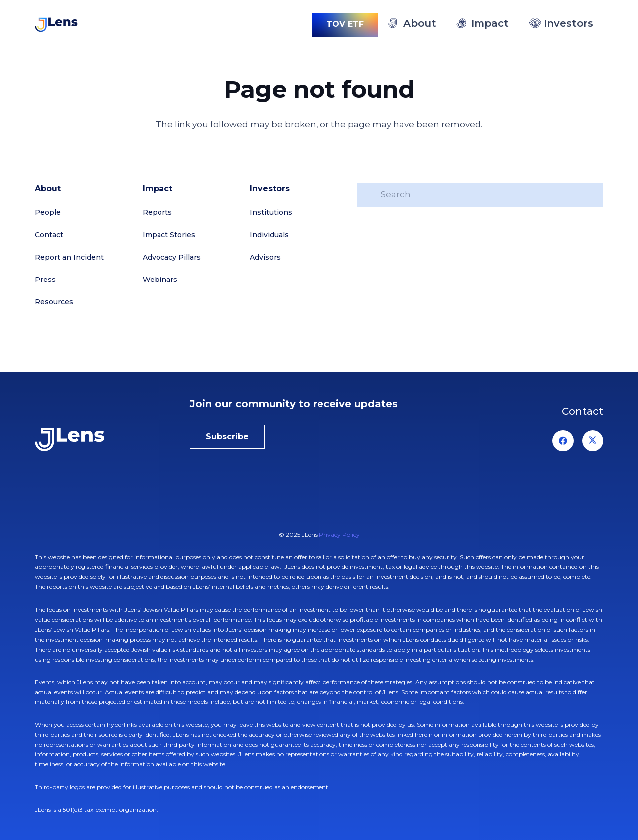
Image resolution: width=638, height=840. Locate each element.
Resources (54, 302)
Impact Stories (169, 235)
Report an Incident (69, 257)
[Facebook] (563, 441)
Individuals (269, 235)
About (48, 189)
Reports (157, 212)
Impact (158, 189)
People (48, 212)
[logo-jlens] (56, 25)
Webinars (160, 280)
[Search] (480, 195)
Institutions (271, 212)
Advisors (265, 257)
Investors (270, 189)
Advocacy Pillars (172, 257)
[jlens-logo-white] (100, 440)
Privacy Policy (339, 534)
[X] (593, 441)
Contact (49, 235)
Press (45, 280)
